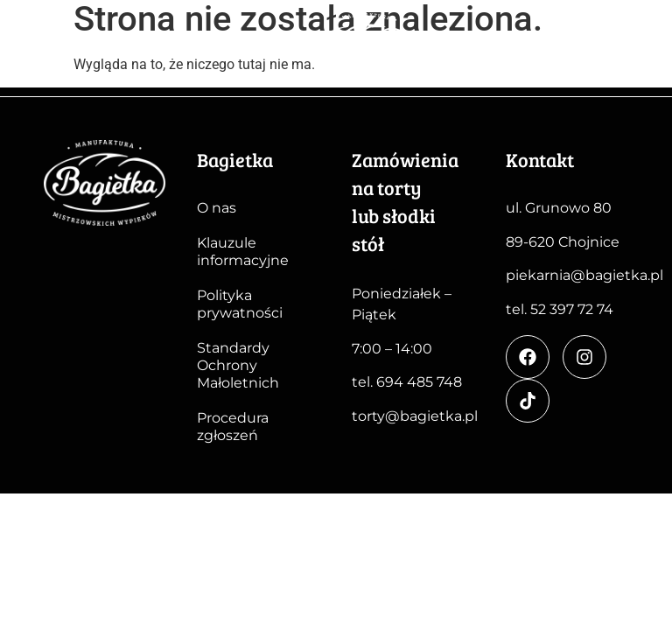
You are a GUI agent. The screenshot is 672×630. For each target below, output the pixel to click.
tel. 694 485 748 (407, 382)
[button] (639, 52)
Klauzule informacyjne (243, 252)
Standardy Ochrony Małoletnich (238, 365)
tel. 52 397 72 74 (560, 309)
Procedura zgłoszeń (233, 427)
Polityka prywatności (240, 304)
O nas (217, 208)
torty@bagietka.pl (415, 416)
